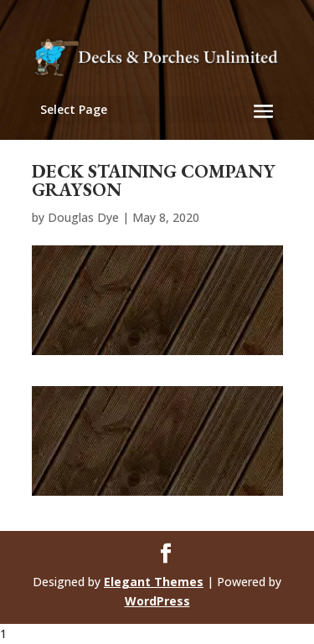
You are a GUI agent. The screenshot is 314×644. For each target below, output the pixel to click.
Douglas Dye (83, 217)
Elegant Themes (154, 582)
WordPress (157, 601)
